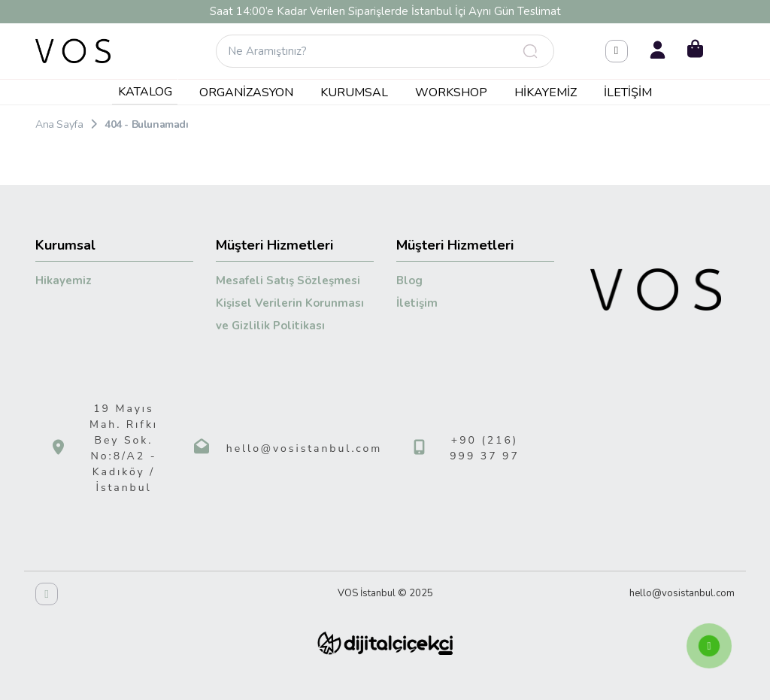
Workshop (451, 92)
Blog (409, 280)
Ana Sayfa (59, 124)
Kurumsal (354, 92)
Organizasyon (246, 92)
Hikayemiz (546, 92)
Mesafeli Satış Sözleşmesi (288, 280)
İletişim (628, 92)
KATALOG (145, 92)
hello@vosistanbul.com (305, 448)
